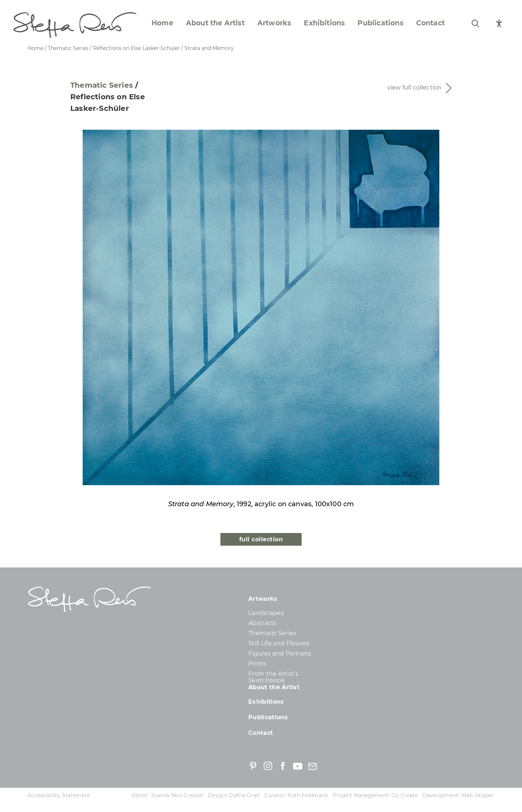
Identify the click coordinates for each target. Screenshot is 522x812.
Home (162, 23)
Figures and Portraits (280, 653)
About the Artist (215, 23)
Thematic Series (102, 85)
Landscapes (266, 613)
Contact (430, 23)
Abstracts (263, 623)
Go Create (405, 795)
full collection (261, 539)
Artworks (274, 23)
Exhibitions (324, 23)
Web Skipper (478, 795)
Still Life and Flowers (279, 643)
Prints (257, 664)
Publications (380, 23)
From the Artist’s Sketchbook (273, 677)
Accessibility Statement (59, 795)
